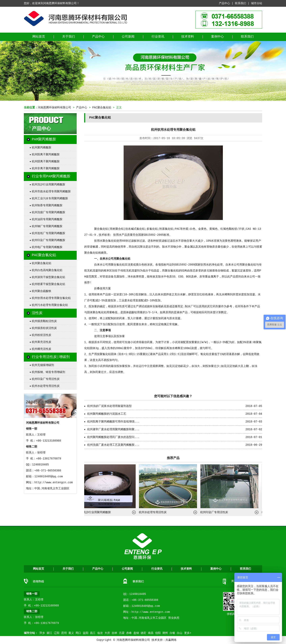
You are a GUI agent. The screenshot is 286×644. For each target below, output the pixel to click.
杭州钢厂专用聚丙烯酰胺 (47, 226)
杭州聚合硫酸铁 (42, 291)
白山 (180, 633)
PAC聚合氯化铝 (102, 108)
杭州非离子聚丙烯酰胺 (46, 168)
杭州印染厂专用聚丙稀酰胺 (48, 240)
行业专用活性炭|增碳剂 (51, 357)
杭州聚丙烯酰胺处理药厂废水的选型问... (113, 437)
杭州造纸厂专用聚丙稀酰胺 (48, 233)
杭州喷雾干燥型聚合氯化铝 (48, 284)
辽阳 (57, 633)
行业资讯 (158, 37)
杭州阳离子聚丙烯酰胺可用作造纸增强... (113, 422)
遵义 (71, 633)
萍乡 (42, 633)
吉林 (114, 633)
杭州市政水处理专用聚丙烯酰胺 (51, 192)
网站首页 (39, 37)
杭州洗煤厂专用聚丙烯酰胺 (48, 212)
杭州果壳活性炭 (42, 342)
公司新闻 (128, 37)
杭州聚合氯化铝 (42, 263)
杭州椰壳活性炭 (42, 349)
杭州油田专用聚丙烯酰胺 (47, 219)
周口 (78, 633)
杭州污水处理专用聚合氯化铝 (50, 305)
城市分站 (257, 3)
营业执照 (174, 618)
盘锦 (136, 633)
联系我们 (241, 3)
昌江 (93, 633)
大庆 (107, 633)
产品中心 (224, 3)
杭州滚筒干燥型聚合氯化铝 (48, 277)
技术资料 (188, 37)
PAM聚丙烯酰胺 (44, 139)
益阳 (86, 633)
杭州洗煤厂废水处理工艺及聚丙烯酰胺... (113, 445)
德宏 (143, 633)
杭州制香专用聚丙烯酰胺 (47, 205)
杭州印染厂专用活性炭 (46, 379)
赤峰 (129, 633)
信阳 (158, 633)
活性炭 (37, 313)
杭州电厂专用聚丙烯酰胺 (47, 247)
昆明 (64, 633)
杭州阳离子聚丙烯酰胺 (46, 155)
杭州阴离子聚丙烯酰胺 (46, 161)
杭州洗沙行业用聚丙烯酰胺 (48, 185)
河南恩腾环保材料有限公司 (54, 108)
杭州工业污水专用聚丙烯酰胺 (50, 198)
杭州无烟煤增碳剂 (43, 365)
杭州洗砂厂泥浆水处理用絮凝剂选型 (109, 406)
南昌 (151, 633)
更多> (188, 633)
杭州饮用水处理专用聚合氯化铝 (51, 298)
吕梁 (122, 633)
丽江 (49, 633)
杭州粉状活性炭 (42, 335)
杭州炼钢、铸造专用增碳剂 (48, 372)
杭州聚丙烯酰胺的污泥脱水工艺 (107, 414)
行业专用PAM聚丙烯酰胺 (51, 176)
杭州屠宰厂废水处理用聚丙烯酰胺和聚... (113, 429)
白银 (172, 633)
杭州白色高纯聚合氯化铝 (47, 270)
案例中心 (217, 37)
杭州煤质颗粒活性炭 (44, 321)
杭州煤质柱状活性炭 (44, 328)
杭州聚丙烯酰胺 (42, 148)
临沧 (100, 633)
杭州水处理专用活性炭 (46, 386)
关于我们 (69, 37)
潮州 (165, 633)
